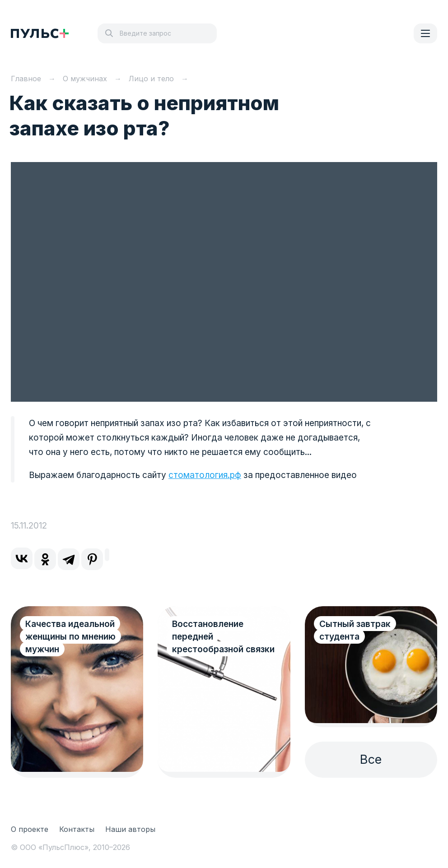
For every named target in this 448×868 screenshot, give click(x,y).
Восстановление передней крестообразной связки (223, 637)
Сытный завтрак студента (355, 630)
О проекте (30, 829)
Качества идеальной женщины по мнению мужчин (70, 637)
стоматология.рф (205, 475)
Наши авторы (130, 829)
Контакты (77, 829)
